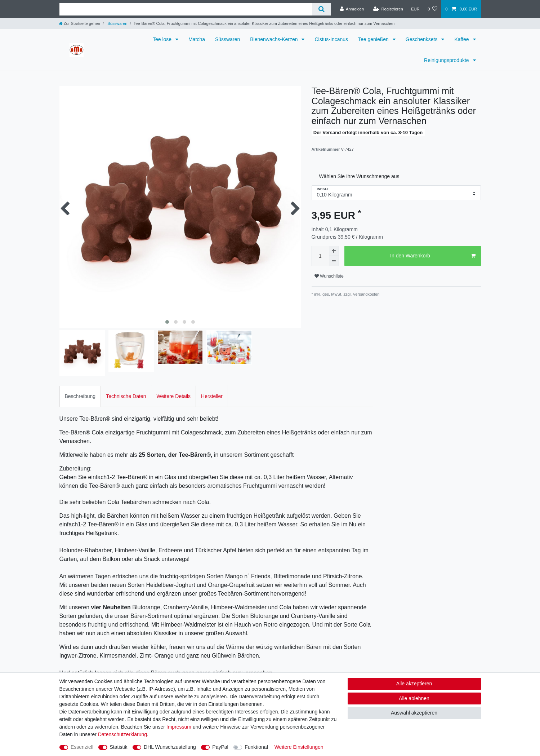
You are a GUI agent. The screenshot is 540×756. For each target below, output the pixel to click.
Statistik (119, 747)
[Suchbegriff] (186, 9)
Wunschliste (329, 276)
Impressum (179, 727)
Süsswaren (117, 23)
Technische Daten (126, 396)
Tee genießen (374, 39)
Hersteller (212, 396)
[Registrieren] (388, 9)
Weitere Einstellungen (299, 747)
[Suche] (321, 9)
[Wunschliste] (432, 9)
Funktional (256, 747)
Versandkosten (365, 294)
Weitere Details (173, 396)
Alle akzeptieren (414, 684)
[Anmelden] (352, 9)
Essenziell (82, 747)
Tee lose (163, 39)
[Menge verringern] (334, 261)
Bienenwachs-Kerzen (275, 39)
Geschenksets (422, 39)
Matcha (197, 39)
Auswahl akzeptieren (414, 713)
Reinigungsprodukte (447, 60)
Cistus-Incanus (331, 39)
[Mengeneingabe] (320, 256)
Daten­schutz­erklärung (122, 734)
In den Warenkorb (433, 256)
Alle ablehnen (414, 698)
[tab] (80, 396)
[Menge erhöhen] (334, 251)
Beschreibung (80, 396)
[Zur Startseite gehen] (80, 23)
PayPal (220, 747)
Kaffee (462, 39)
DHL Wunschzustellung (170, 747)
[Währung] (415, 9)
